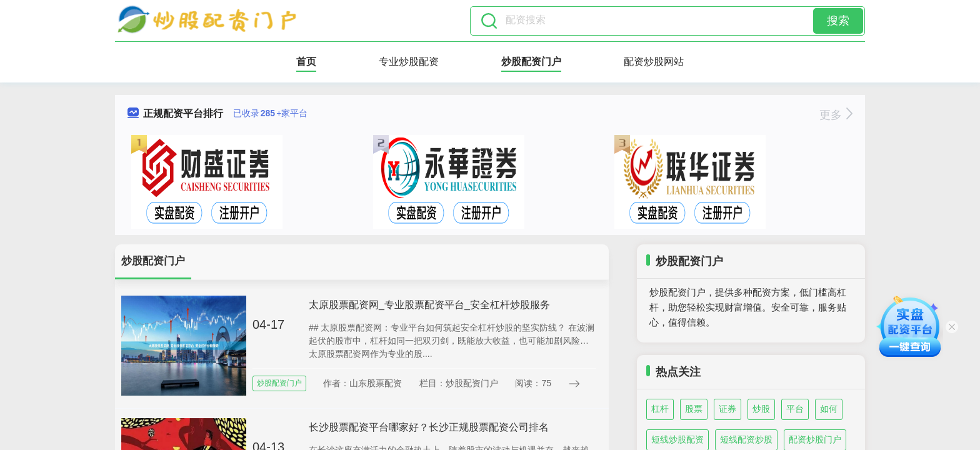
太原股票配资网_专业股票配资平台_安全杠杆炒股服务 (429, 305)
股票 (694, 409)
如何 (829, 409)
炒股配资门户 (531, 62)
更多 (836, 115)
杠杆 (660, 409)
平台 (795, 409)
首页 (306, 62)
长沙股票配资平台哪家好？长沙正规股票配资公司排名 (429, 427)
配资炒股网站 (654, 62)
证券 (727, 409)
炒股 (761, 409)
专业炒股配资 (409, 62)
